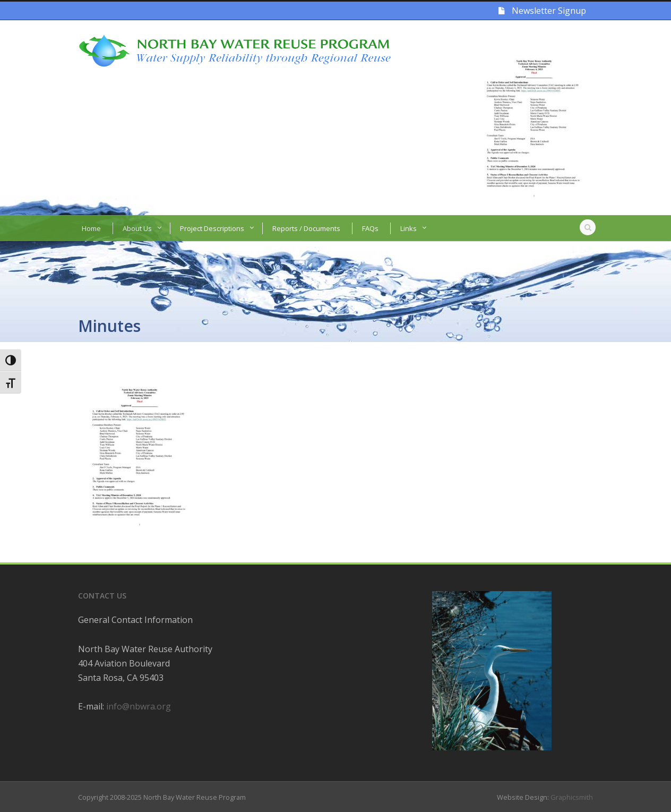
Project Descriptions (212, 228)
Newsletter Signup (542, 11)
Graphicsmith (572, 797)
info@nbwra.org (139, 706)
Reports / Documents (306, 228)
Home (91, 228)
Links (408, 228)
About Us (137, 228)
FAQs (370, 228)
